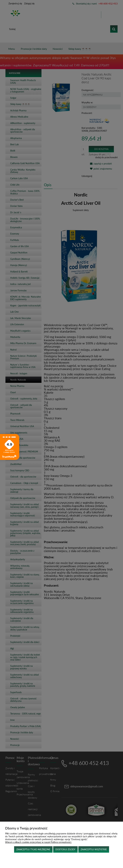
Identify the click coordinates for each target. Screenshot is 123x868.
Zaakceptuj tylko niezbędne (33, 849)
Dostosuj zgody (65, 849)
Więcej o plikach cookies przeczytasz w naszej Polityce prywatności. (38, 842)
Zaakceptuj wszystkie (94, 849)
